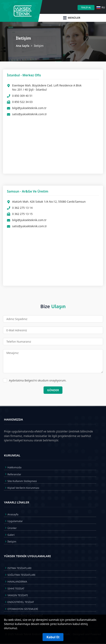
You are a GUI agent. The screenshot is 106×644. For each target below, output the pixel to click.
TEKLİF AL (86, 7)
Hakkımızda (13, 467)
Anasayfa (11, 514)
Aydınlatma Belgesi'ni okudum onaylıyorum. (35, 380)
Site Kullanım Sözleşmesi (20, 481)
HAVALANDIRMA (16, 582)
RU (101, 7)
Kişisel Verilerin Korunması (22, 488)
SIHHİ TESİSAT (14, 588)
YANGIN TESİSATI (16, 595)
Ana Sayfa (23, 46)
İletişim (10, 541)
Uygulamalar (13, 521)
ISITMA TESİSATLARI (18, 568)
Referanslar (13, 474)
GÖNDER (53, 390)
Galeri (9, 535)
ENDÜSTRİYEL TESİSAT (19, 602)
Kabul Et (53, 637)
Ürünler (10, 528)
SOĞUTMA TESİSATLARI (20, 575)
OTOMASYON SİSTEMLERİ (21, 609)
